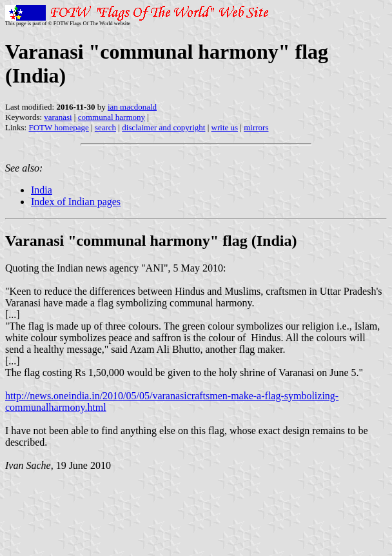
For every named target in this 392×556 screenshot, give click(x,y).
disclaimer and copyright (163, 127)
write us (225, 127)
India (42, 190)
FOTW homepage (58, 127)
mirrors (256, 127)
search (105, 127)
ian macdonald (132, 107)
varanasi (58, 117)
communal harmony (112, 117)
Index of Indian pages (76, 202)
